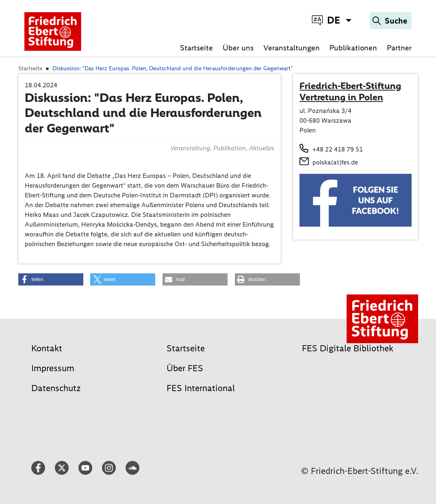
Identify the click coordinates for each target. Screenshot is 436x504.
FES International (201, 388)
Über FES (185, 368)
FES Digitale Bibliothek (348, 348)
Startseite (196, 48)
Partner (399, 48)
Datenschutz (56, 388)
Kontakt (47, 348)
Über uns (238, 48)
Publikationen (353, 48)
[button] (51, 279)
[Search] (391, 21)
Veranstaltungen (292, 48)
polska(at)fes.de (335, 162)
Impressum (53, 368)
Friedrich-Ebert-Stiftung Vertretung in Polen (350, 91)
